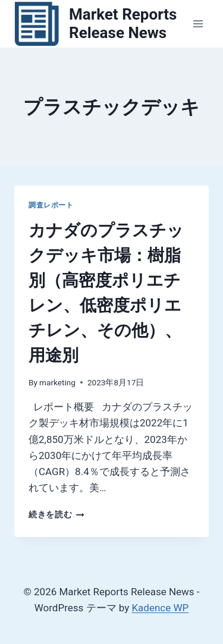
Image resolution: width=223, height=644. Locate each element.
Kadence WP (160, 608)
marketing (57, 382)
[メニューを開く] (198, 23)
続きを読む (56, 514)
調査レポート (51, 205)
